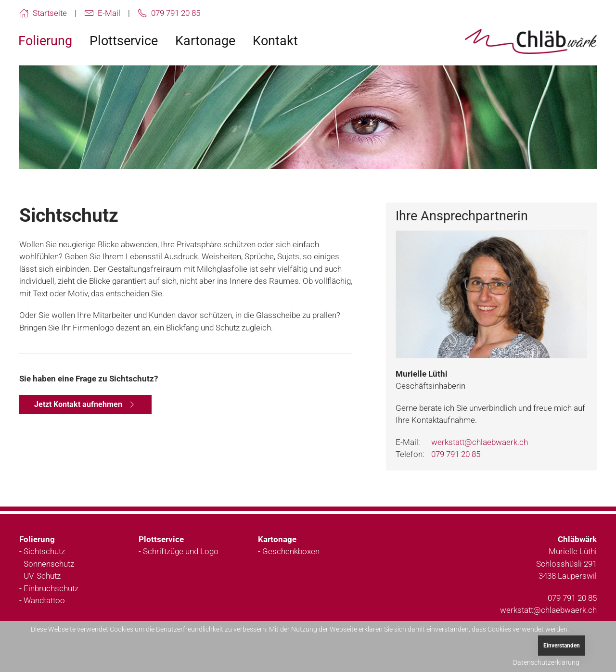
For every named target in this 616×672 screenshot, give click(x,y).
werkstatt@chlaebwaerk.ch (480, 442)
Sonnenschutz (49, 564)
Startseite (43, 13)
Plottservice (124, 41)
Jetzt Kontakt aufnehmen (85, 405)
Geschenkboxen (291, 551)
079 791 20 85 (169, 13)
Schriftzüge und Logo (181, 551)
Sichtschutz (44, 551)
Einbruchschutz (51, 588)
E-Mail (102, 13)
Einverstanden (562, 646)
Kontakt (275, 41)
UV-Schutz (42, 576)
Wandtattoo (44, 600)
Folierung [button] (45, 41)
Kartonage (205, 41)
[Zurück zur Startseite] (531, 41)
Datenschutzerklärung (546, 662)
